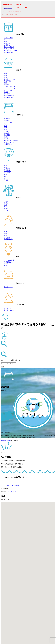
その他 (6, 92)
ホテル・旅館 (8, 38)
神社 (6, 128)
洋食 (6, 76)
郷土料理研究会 (9, 96)
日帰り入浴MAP (9, 49)
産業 (6, 236)
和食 (6, 74)
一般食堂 (7, 85)
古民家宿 (7, 46)
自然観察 (7, 170)
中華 (6, 78)
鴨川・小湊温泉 (9, 47)
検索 (3, 367)
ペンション (8, 40)
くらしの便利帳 (9, 261)
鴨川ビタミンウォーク (11, 51)
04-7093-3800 (12, 492)
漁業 (6, 168)
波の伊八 (7, 139)
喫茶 (6, 83)
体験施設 (7, 134)
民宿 (6, 42)
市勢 (6, 232)
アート (6, 211)
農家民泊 (7, 44)
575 (3, 12)
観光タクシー (8, 287)
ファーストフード (10, 89)
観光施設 (7, 119)
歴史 (6, 234)
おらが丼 (7, 94)
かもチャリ (8, 309)
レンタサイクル (9, 143)
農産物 (6, 204)
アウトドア (8, 132)
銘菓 (6, 207)
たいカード (8, 264)
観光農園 (7, 136)
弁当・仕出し (8, 91)
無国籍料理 (8, 82)
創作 (6, 177)
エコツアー (8, 171)
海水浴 (6, 125)
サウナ (6, 137)
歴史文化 (7, 121)
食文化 (6, 175)
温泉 (6, 130)
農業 (6, 166)
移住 (6, 266)
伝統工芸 (7, 209)
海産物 (6, 202)
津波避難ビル (8, 53)
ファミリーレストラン (11, 87)
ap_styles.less (8, 8)
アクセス (7, 238)
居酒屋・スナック (10, 80)
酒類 (6, 205)
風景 (6, 126)
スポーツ (7, 179)
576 (3, 15)
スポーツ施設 (8, 123)
